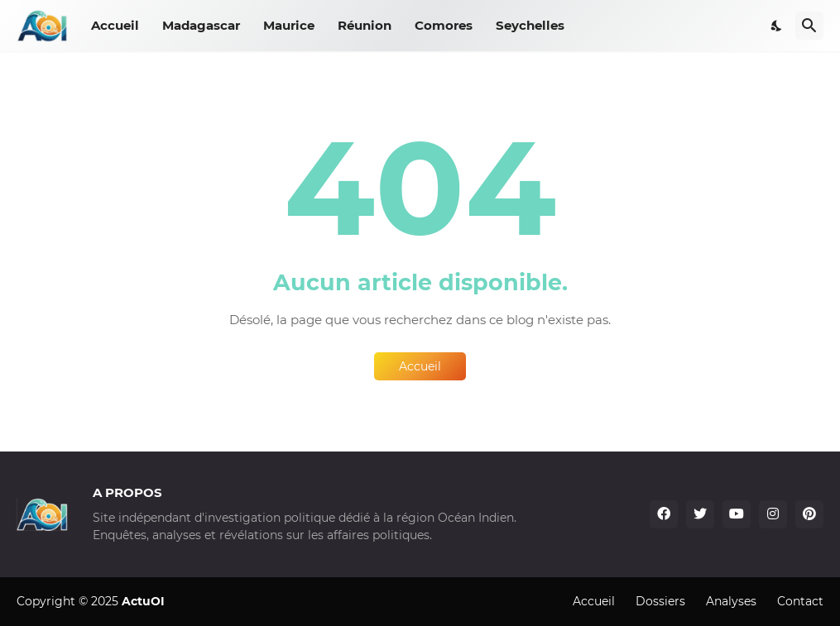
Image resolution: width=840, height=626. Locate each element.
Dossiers (660, 601)
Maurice (289, 25)
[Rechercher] (809, 26)
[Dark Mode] (777, 26)
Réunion (365, 25)
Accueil (115, 25)
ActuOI (143, 601)
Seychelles (530, 25)
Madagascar (201, 25)
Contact (800, 601)
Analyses (731, 601)
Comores (444, 25)
